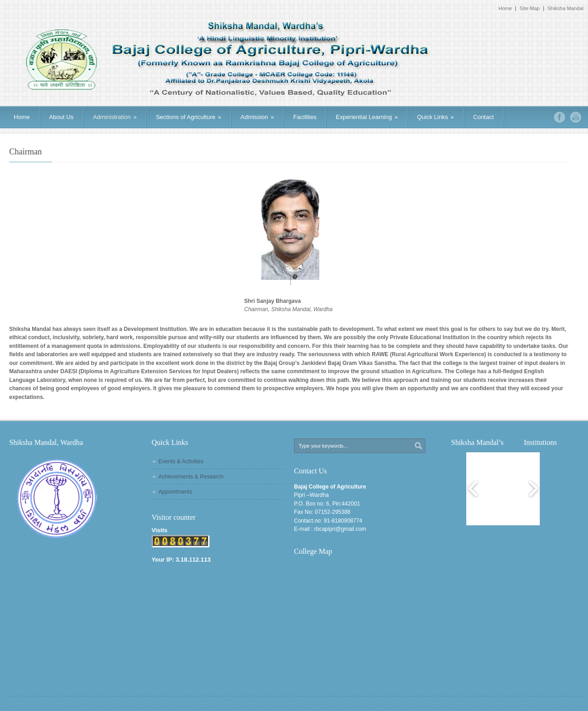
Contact (483, 117)
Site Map (529, 9)
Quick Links (435, 117)
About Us (61, 117)
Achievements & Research (191, 477)
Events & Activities (181, 461)
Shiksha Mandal (565, 9)
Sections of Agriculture (188, 117)
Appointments (175, 492)
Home (505, 9)
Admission (257, 117)
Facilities (305, 117)
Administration (115, 117)
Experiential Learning (367, 117)
